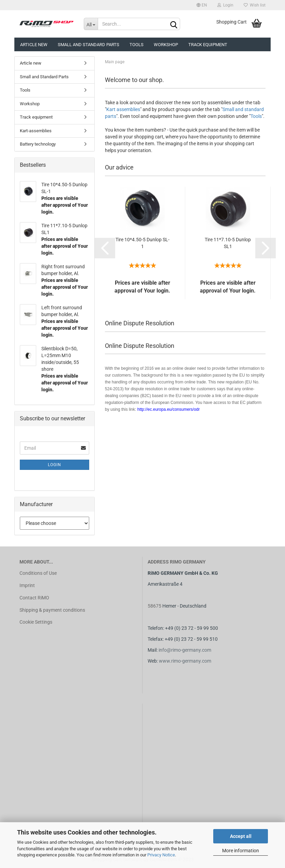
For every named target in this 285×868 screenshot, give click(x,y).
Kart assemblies (123, 109)
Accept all (241, 836)
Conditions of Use (38, 573)
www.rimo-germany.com (185, 661)
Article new (34, 45)
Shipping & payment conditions (52, 610)
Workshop (166, 45)
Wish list (255, 5)
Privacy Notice (161, 855)
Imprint (27, 585)
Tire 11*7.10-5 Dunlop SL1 (228, 243)
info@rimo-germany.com (185, 650)
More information (241, 851)
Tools (137, 45)
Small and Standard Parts (89, 45)
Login (225, 5)
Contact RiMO (34, 598)
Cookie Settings (36, 622)
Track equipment (208, 45)
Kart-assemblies (36, 131)
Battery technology (38, 144)
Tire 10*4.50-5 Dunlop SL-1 (142, 243)
